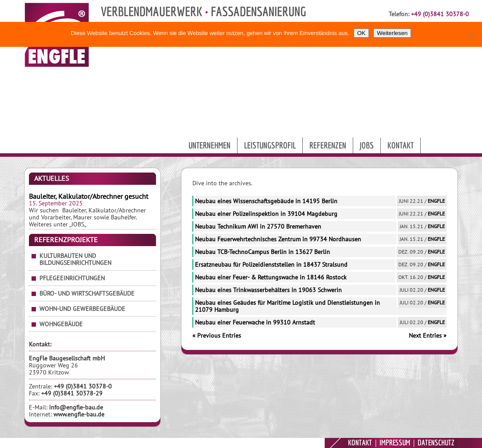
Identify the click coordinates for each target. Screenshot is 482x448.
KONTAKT (360, 443)
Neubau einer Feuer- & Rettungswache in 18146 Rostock (271, 277)
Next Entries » (428, 335)
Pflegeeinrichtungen (72, 278)
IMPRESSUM (395, 443)
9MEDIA (286, 443)
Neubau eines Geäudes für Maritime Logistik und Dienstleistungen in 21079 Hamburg (287, 306)
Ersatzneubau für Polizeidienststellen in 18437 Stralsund (271, 265)
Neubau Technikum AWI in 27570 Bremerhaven (258, 226)
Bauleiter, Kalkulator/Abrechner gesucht (89, 196)
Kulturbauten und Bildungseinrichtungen (75, 259)
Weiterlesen (392, 33)
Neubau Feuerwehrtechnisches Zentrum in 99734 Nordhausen (278, 239)
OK (361, 33)
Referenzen (328, 145)
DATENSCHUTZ (436, 443)
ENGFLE (313, 443)
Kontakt (400, 145)
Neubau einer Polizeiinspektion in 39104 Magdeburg (266, 214)
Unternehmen (209, 145)
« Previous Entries (217, 335)
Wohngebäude (61, 324)
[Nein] (471, 35)
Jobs (367, 145)
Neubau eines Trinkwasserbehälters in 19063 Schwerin (268, 290)
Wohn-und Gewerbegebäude (82, 309)
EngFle (436, 201)
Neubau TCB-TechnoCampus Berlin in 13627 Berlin (262, 252)
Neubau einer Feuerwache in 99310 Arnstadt (255, 322)
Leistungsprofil (270, 145)
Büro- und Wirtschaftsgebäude (87, 293)
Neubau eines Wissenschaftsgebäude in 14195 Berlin (266, 201)
